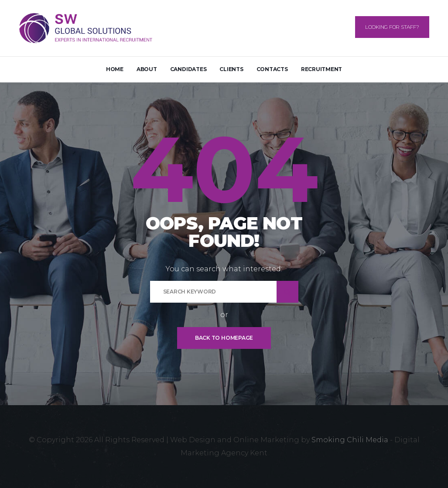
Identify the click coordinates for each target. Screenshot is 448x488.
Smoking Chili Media (350, 440)
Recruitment (321, 69)
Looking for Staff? (392, 27)
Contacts (272, 69)
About (147, 69)
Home (115, 69)
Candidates (188, 69)
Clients (231, 69)
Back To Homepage (224, 338)
